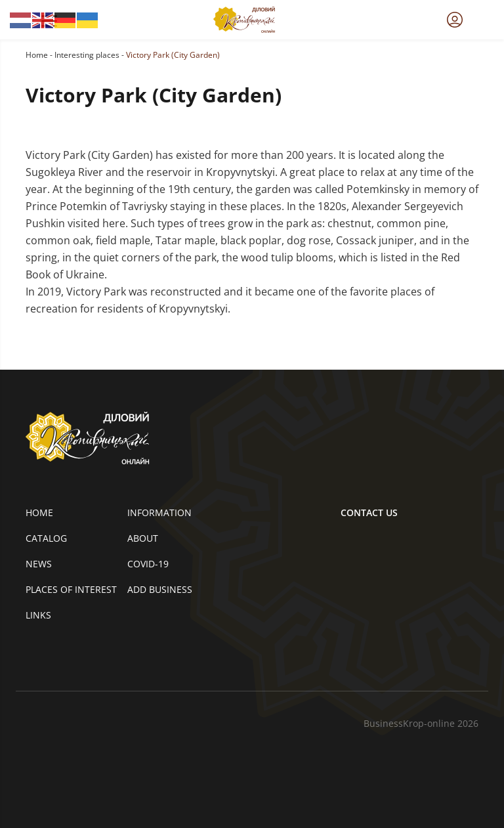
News (39, 564)
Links (38, 615)
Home (37, 55)
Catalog (46, 538)
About (143, 538)
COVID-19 (148, 564)
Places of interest (71, 589)
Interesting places (87, 55)
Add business (160, 589)
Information (159, 512)
